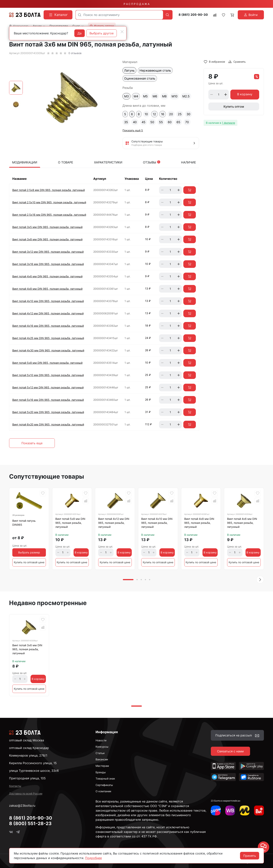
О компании (103, 791)
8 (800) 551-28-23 (30, 823)
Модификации (25, 162)
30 (188, 114)
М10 (175, 96)
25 (180, 114)
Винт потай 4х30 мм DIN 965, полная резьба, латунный (48, 350)
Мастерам (102, 766)
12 (154, 114)
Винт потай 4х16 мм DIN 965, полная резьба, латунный (48, 326)
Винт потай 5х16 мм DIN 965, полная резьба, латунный (48, 400)
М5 (145, 96)
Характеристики (108, 162)
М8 (164, 96)
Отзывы (152, 162)
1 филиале (229, 123)
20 (171, 114)
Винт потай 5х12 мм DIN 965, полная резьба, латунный (48, 387)
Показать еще (32, 443)
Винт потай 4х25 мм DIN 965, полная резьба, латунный (48, 338)
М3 (126, 96)
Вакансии (102, 759)
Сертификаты (104, 785)
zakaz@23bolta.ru (22, 806)
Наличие (189, 162)
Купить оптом (234, 107)
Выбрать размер (29, 552)
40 (135, 122)
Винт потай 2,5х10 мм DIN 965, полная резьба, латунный (49, 202)
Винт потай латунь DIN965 (24, 523)
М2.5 (186, 96)
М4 (136, 96)
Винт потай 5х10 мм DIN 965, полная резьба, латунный (48, 375)
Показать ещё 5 (133, 130)
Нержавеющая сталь (155, 70)
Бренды (101, 772)
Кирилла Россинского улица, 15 (33, 763)
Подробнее (93, 858)
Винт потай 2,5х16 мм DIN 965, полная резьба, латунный (49, 215)
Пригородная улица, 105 (27, 778)
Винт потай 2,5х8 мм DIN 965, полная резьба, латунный (49, 190)
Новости (101, 740)
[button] (260, 580)
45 (144, 122)
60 (170, 122)
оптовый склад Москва (27, 740)
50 (152, 122)
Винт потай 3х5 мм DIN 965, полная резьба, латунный (47, 227)
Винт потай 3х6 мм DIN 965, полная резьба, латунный (27, 649)
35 (126, 122)
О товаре (66, 162)
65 (178, 122)
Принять (250, 856)
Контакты (15, 786)
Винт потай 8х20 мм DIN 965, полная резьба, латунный (48, 424)
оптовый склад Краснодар (29, 748)
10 (146, 114)
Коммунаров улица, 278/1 (28, 755)
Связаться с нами (230, 751)
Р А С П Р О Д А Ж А (136, 4)
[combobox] (119, 15)
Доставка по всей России (26, 793)
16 (163, 114)
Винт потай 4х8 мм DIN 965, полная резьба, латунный (47, 289)
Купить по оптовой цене (29, 562)
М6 (155, 96)
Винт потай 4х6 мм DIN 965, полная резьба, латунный (47, 276)
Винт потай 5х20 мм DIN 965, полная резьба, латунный (48, 412)
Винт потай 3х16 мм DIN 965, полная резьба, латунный (48, 264)
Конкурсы (102, 747)
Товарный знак (105, 778)
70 (187, 122)
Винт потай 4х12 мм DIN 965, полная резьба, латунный (48, 313)
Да (80, 33)
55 (161, 122)
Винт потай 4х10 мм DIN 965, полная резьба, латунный (48, 301)
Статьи (100, 753)
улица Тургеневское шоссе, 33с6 (34, 771)
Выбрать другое (102, 33)
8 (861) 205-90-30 (193, 15)
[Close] (122, 32)
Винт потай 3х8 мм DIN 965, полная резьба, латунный (47, 239)
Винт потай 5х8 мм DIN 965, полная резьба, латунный (47, 363)
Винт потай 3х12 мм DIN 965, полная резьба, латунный (48, 252)
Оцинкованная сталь (140, 78)
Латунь (129, 70)
